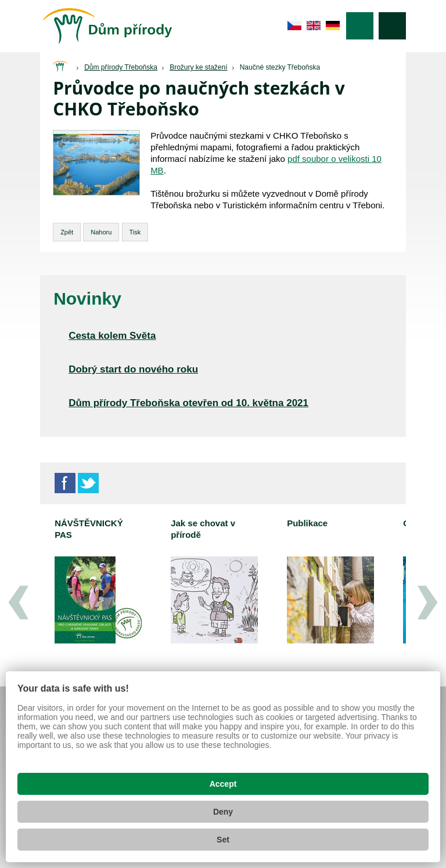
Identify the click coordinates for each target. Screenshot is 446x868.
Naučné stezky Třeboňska (280, 67)
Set (223, 840)
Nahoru (101, 232)
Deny (223, 812)
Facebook (65, 483)
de (333, 26)
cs (295, 26)
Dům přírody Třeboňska (121, 67)
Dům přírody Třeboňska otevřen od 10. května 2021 (188, 403)
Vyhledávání (392, 26)
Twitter (88, 483)
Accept (223, 784)
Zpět (67, 232)
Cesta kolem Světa (112, 336)
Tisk (135, 232)
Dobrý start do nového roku (133, 369)
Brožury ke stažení (198, 67)
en (314, 26)
